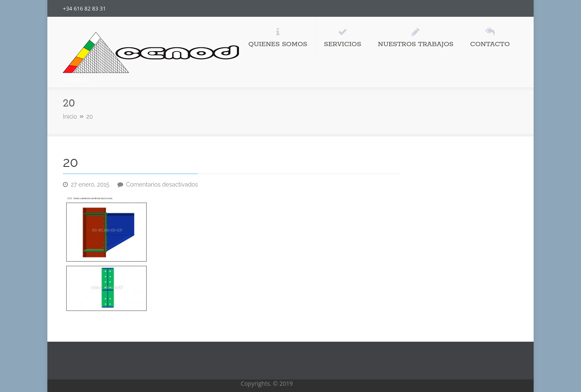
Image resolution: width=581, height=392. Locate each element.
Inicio (70, 117)
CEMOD (76, 80)
